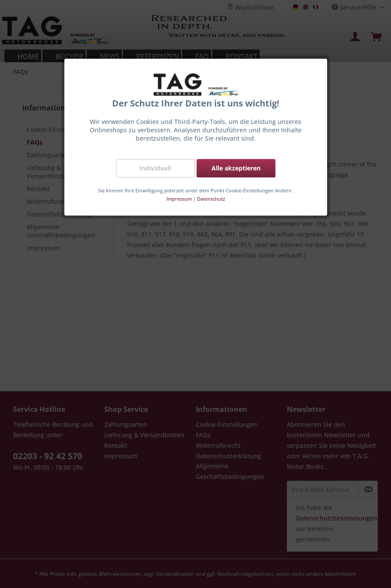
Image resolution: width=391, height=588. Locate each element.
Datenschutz (211, 199)
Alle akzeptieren (236, 168)
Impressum (179, 199)
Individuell (155, 168)
